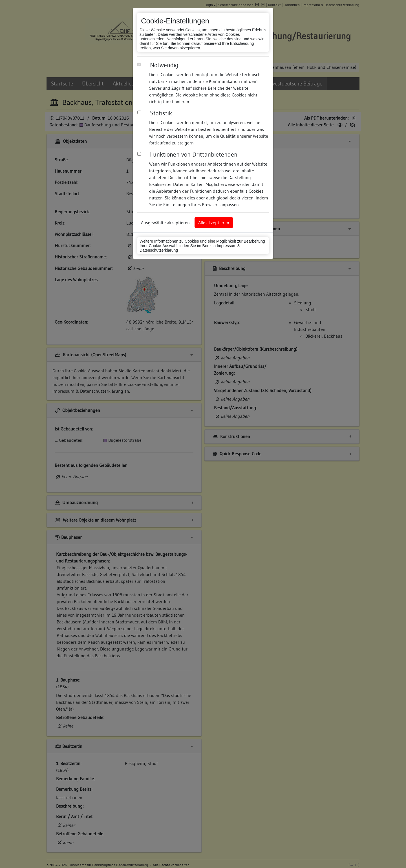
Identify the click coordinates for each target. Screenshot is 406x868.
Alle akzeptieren (214, 223)
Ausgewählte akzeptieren (165, 223)
